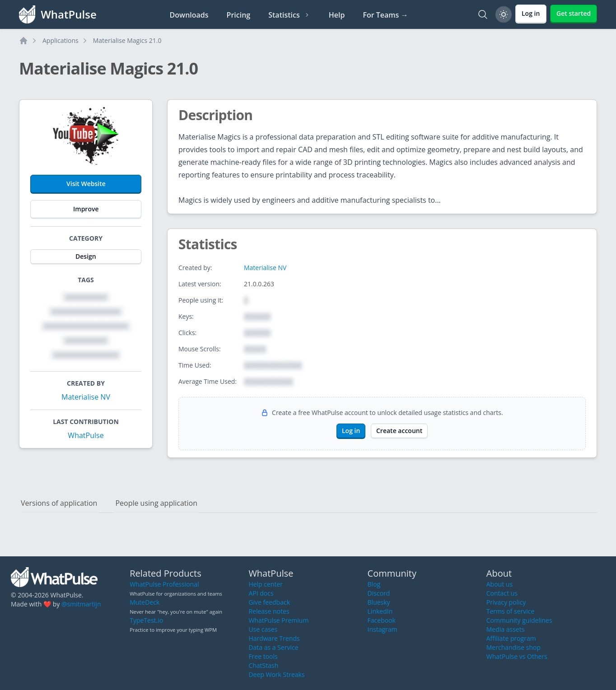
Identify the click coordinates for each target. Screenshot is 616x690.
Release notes (269, 611)
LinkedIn (380, 611)
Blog (374, 584)
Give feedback (269, 602)
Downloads (189, 15)
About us (499, 584)
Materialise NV (86, 397)
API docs (261, 593)
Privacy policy (506, 602)
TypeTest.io (146, 620)
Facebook (382, 620)
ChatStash (263, 665)
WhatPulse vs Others (517, 656)
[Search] (483, 14)
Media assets (506, 629)
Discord (379, 593)
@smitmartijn (81, 604)
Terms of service (511, 611)
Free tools (263, 656)
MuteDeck (145, 602)
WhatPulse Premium (278, 620)
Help (337, 15)
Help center (266, 584)
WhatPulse (86, 435)
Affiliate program (511, 638)
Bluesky (379, 602)
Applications (61, 40)
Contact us (502, 593)
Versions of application (59, 503)
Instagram (383, 629)
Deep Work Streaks (276, 674)
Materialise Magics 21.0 (127, 40)
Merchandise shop (513, 647)
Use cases (263, 629)
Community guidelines (519, 620)
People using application (156, 503)
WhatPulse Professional (164, 584)
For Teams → (385, 15)
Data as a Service (273, 647)
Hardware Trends (274, 638)
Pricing (239, 15)
